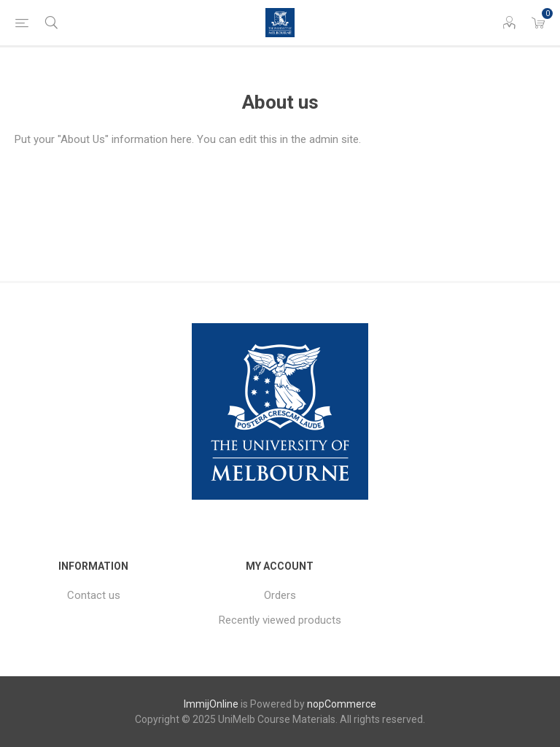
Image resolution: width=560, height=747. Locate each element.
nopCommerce (342, 704)
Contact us (94, 595)
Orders (280, 595)
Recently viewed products (280, 620)
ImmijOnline (211, 704)
